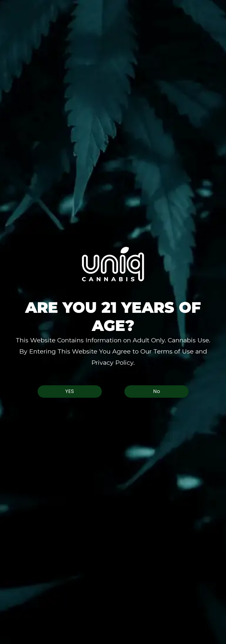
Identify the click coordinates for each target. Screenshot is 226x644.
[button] (113, 264)
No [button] (157, 391)
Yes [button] (70, 391)
